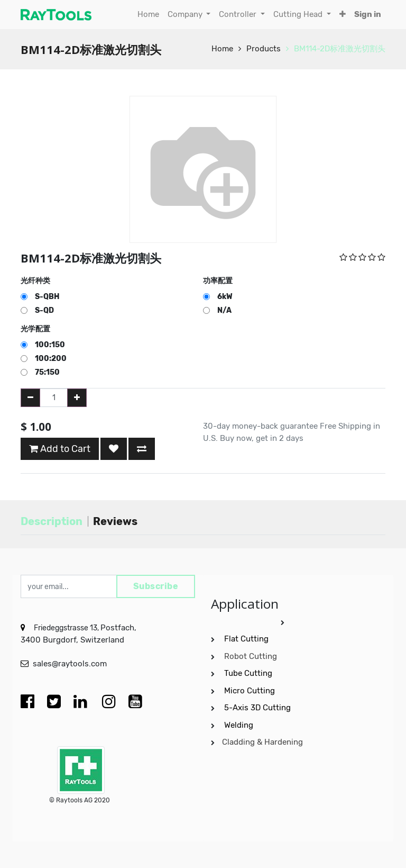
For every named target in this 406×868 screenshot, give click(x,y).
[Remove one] (30, 398)
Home (222, 49)
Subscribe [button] (156, 586)
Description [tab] (52, 521)
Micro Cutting (251, 691)
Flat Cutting (246, 639)
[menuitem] (148, 15)
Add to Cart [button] (60, 449)
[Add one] (77, 398)
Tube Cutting (249, 673)
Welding (239, 725)
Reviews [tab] (115, 521)
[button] (343, 15)
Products (264, 49)
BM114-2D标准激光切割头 (340, 49)
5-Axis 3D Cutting (259, 708)
